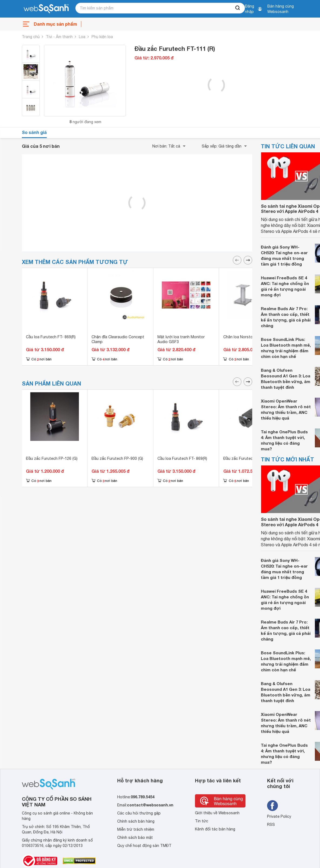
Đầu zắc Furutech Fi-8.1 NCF (249, 458)
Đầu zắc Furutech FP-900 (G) (117, 458)
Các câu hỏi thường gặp (139, 813)
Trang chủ (31, 37)
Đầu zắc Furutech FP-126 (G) (52, 458)
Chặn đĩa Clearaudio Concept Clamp (118, 339)
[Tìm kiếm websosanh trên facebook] (272, 806)
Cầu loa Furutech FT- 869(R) (51, 337)
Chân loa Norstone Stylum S (249, 337)
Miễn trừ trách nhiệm (136, 829)
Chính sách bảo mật (135, 837)
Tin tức (202, 821)
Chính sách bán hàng (136, 821)
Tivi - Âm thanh (59, 37)
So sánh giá (34, 132)
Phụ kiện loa (102, 37)
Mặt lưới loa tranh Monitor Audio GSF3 (181, 339)
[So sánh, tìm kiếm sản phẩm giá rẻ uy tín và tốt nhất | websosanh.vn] (46, 9)
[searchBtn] (238, 8)
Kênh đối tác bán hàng (215, 829)
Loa (82, 37)
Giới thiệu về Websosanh (217, 813)
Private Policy (279, 816)
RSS (271, 825)
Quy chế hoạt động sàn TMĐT (144, 846)
